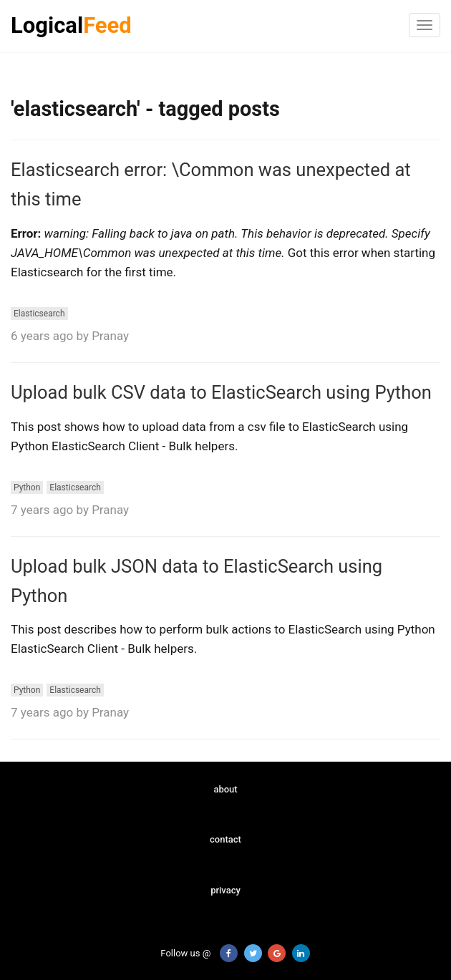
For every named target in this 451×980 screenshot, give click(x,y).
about (225, 789)
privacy (225, 890)
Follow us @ (177, 953)
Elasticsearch (39, 314)
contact (225, 839)
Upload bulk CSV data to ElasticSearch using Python (221, 392)
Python (27, 487)
